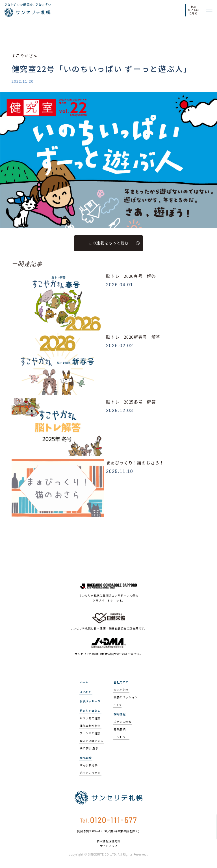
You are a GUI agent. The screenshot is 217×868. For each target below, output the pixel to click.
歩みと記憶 (121, 690)
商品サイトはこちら (193, 10)
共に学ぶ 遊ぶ (89, 748)
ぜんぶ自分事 (89, 765)
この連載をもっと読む (114, 243)
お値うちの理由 (90, 718)
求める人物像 (122, 722)
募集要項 (120, 729)
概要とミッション (125, 697)
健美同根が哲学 (90, 726)
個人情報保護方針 (108, 841)
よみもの (86, 692)
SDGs (117, 705)
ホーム (84, 682)
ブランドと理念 (90, 733)
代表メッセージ (90, 701)
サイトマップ (109, 846)
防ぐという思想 (90, 773)
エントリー (121, 737)
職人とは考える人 (92, 741)
